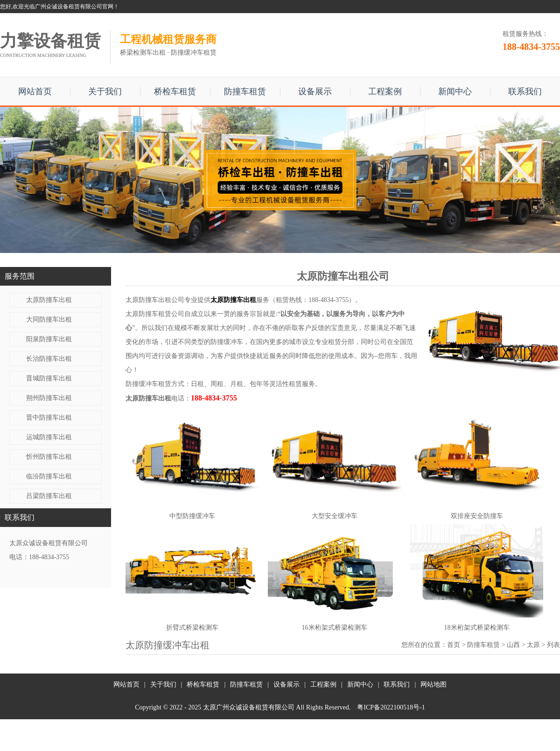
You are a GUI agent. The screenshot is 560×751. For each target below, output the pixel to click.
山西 (513, 645)
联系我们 (525, 91)
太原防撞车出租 (49, 300)
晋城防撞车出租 (49, 378)
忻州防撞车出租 (49, 457)
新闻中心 (455, 91)
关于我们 (105, 91)
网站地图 (434, 684)
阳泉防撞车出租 (49, 339)
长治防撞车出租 (49, 359)
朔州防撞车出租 (49, 398)
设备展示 (315, 91)
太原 (533, 645)
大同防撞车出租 (49, 319)
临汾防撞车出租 (49, 476)
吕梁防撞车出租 (49, 496)
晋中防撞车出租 (49, 418)
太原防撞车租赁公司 (155, 314)
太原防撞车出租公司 (155, 300)
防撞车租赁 (245, 91)
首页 (454, 645)
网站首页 (35, 91)
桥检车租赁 (175, 91)
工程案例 (385, 91)
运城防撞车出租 (49, 437)
